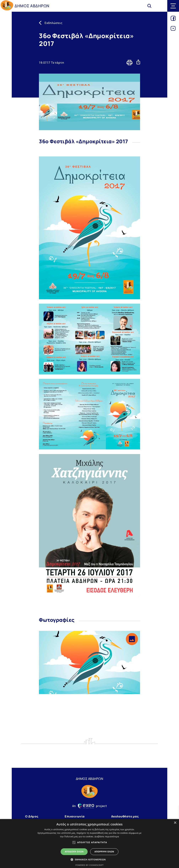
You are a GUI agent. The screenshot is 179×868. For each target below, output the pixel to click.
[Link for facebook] (173, 20)
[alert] (89, 844)
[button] (132, 639)
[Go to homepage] (7, 6)
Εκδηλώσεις (54, 23)
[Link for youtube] (173, 30)
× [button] (175, 823)
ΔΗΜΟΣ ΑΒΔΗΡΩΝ (32, 6)
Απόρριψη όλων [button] (104, 852)
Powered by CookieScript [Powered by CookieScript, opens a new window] (89, 865)
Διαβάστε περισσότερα (107, 837)
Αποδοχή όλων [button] (74, 852)
